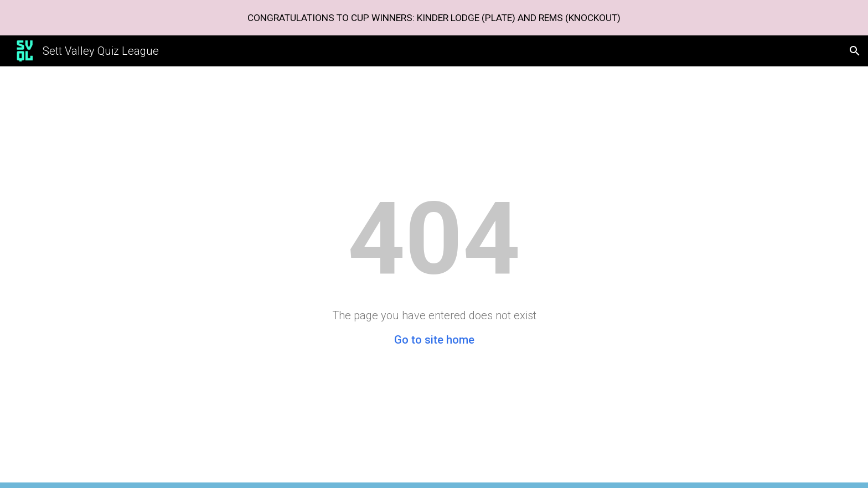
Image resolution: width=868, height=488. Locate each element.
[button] (855, 51)
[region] (434, 18)
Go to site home (434, 340)
